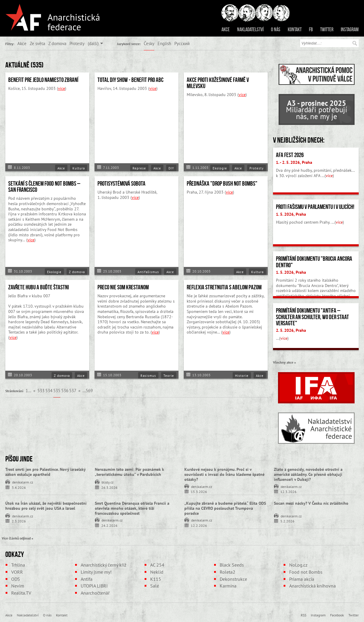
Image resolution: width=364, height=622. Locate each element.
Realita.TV (21, 593)
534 (49, 390)
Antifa (87, 579)
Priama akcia (302, 579)
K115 (156, 579)
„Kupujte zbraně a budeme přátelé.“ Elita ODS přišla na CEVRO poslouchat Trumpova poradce (225, 508)
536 (65, 390)
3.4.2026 (19, 487)
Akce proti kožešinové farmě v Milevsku (218, 83)
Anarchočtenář (95, 593)
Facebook (337, 615)
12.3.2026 (288, 491)
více (62, 88)
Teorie (169, 376)
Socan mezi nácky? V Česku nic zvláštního (311, 503)
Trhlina (18, 565)
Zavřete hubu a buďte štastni (39, 287)
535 (57, 390)
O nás (276, 29)
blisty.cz (107, 482)
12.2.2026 (199, 525)
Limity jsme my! (96, 572)
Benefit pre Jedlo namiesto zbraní (43, 80)
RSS (303, 615)
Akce (226, 29)
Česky (149, 43)
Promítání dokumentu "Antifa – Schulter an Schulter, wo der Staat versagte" (312, 317)
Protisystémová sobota (121, 184)
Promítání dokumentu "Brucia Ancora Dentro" (314, 262)
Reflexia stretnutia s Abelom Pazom (224, 287)
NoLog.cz (298, 565)
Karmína (228, 586)
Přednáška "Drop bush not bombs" (222, 184)
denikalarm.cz (23, 482)
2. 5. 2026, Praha (291, 330)
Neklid (157, 572)
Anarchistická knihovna (312, 586)
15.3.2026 (199, 491)
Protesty (77, 43)
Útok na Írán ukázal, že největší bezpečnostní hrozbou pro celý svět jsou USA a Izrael (46, 506)
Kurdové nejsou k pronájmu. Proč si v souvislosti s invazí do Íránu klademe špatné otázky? (224, 474)
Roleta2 (227, 572)
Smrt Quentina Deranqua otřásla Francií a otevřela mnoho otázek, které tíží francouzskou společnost (132, 508)
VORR (17, 572)
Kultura (79, 168)
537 (73, 390)
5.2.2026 (287, 521)
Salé (155, 586)
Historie (242, 376)
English (164, 43)
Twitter (327, 29)
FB (311, 29)
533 (41, 390)
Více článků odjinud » (18, 538)
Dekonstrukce (233, 579)
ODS (16, 579)
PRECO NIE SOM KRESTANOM (123, 287)
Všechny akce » (284, 362)
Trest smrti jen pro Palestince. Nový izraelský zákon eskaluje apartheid (45, 472)
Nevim (18, 586)
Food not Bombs (306, 572)
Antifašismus (148, 272)
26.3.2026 (109, 487)
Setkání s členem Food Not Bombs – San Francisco (44, 187)
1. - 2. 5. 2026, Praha (294, 162)
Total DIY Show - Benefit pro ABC (130, 80)
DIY (171, 168)
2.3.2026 (19, 521)
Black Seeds (232, 565)
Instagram (350, 29)
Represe (139, 168)
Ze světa (37, 43)
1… (28, 390)
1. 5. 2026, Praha (291, 214)
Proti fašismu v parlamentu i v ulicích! (315, 207)
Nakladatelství (250, 29)
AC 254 (157, 565)
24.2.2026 (109, 525)
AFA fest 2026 (290, 155)
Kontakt (295, 29)
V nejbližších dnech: (299, 140)
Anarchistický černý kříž (104, 565)
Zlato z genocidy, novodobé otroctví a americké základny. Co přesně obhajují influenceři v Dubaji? (308, 474)
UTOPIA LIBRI (94, 586)
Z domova (57, 43)
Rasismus (148, 376)
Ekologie (220, 168)
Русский (182, 43)
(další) (93, 43)
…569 (88, 390)
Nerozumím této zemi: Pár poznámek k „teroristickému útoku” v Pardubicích (129, 472)
